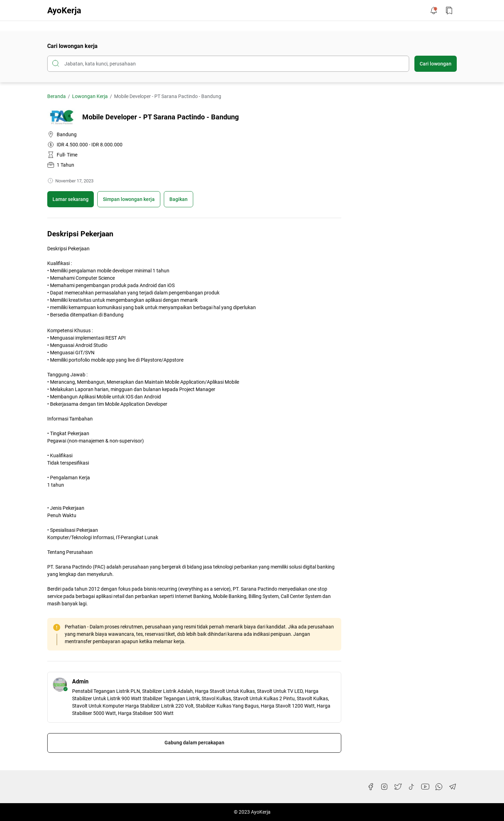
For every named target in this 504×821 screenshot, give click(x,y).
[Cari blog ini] (228, 64)
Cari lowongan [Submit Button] (436, 64)
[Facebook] (371, 787)
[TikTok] (412, 787)
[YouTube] (425, 787)
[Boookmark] (129, 199)
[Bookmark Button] (449, 11)
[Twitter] (398, 787)
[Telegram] (453, 787)
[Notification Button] (434, 11)
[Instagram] (384, 787)
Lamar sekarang (71, 199)
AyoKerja (64, 11)
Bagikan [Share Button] (178, 199)
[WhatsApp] (439, 787)
